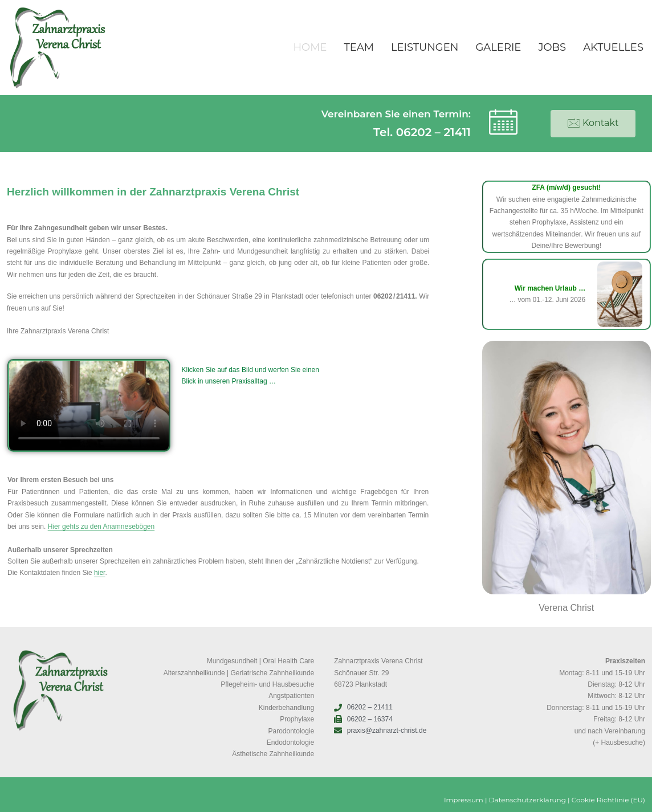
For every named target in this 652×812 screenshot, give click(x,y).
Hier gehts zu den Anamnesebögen (101, 527)
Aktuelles (613, 47)
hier (99, 573)
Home (310, 47)
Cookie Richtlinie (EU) (608, 800)
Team (358, 47)
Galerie (498, 47)
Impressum (464, 800)
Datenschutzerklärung (527, 800)
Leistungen (425, 47)
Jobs (552, 47)
